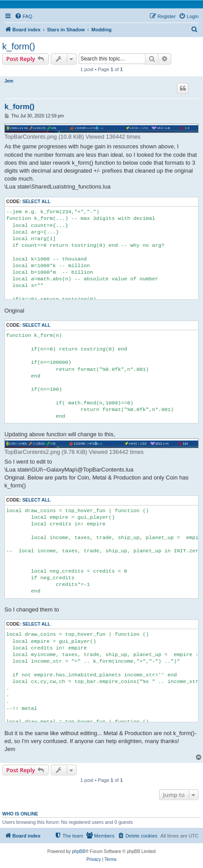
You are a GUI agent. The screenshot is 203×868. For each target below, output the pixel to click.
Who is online (20, 814)
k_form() (19, 46)
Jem (9, 81)
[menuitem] (23, 16)
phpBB (79, 851)
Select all (36, 202)
